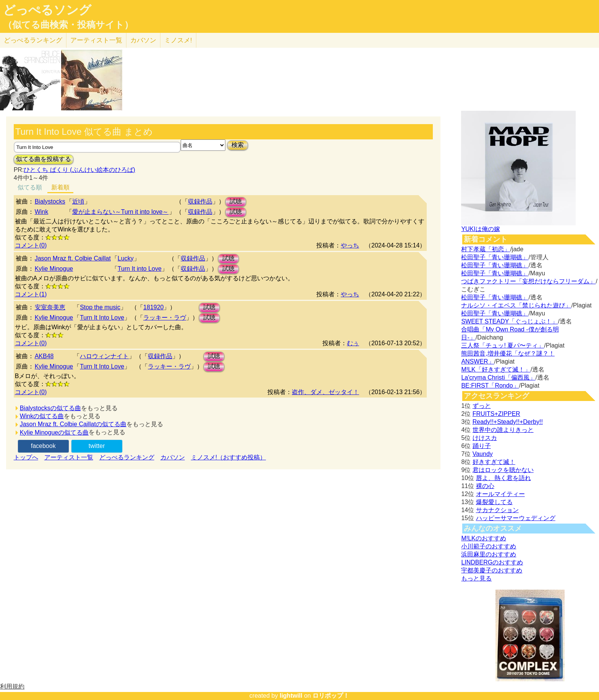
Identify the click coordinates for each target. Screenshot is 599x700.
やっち (350, 245)
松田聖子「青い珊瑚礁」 (495, 257)
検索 (238, 145)
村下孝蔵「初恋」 (486, 249)
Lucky (126, 258)
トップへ (26, 457)
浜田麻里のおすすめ (489, 554)
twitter (97, 446)
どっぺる (33, 40)
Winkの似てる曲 (42, 416)
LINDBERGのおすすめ (492, 562)
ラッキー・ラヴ (165, 318)
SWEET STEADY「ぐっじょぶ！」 (509, 321)
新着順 (60, 187)
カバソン (143, 40)
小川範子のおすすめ (489, 546)
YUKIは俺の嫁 (480, 229)
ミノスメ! (178, 40)
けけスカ (485, 438)
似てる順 (30, 187)
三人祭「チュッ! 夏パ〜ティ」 (503, 345)
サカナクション (497, 510)
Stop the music (100, 307)
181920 (153, 307)
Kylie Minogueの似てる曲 (54, 432)
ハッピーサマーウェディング (516, 518)
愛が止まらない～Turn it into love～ (121, 212)
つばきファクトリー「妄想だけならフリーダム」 (528, 281)
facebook (43, 446)
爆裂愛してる (494, 502)
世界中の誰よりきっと (503, 430)
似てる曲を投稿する (44, 159)
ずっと (482, 406)
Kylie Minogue (54, 269)
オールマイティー (500, 494)
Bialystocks (50, 201)
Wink (42, 212)
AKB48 (44, 356)
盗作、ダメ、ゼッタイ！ (325, 392)
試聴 (236, 201)
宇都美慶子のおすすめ (492, 570)
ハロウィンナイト (104, 356)
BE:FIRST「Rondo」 (490, 386)
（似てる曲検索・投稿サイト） (68, 25)
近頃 (78, 201)
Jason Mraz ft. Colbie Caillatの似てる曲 (73, 424)
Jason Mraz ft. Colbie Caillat (73, 258)
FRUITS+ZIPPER (496, 414)
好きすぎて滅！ (494, 462)
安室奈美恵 (50, 307)
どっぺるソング (47, 10)
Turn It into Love (140, 269)
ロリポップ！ (331, 696)
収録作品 (200, 201)
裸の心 (485, 486)
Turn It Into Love (102, 318)
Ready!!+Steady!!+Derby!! (508, 422)
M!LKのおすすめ (483, 538)
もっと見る (476, 578)
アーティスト (96, 40)
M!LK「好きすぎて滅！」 (496, 369)
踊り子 (482, 446)
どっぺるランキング (127, 457)
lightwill (291, 696)
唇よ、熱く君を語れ (503, 478)
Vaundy (483, 454)
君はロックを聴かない (503, 470)
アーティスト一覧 (69, 457)
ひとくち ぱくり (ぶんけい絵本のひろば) (79, 170)
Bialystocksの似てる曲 (50, 408)
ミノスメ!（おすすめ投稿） (228, 457)
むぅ (353, 343)
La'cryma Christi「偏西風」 (498, 377)
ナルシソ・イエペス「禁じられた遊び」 (516, 305)
